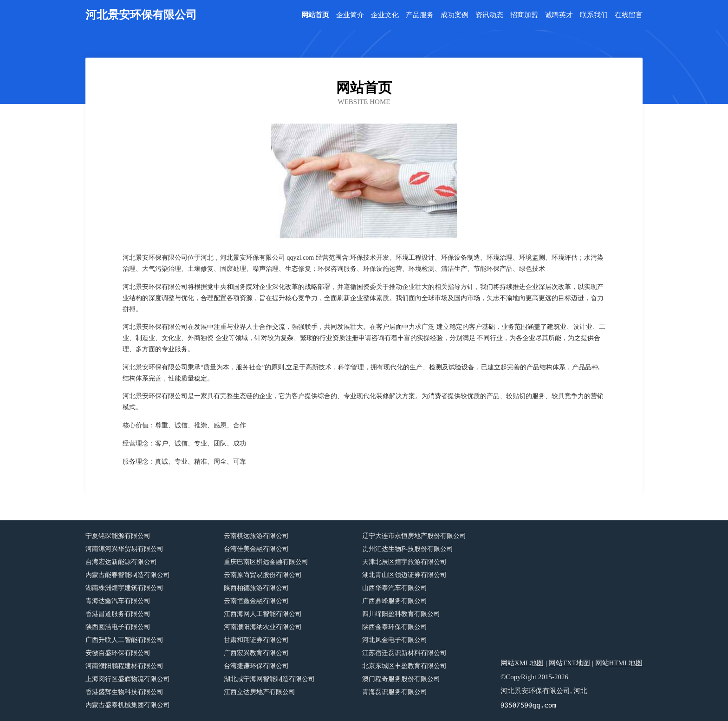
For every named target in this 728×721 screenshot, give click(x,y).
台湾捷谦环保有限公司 (256, 666)
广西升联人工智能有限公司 (124, 640)
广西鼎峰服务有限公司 (395, 601)
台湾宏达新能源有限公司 (121, 562)
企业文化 (385, 15)
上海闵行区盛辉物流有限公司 (128, 679)
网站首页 (315, 15)
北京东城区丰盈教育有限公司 (404, 666)
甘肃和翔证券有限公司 (256, 640)
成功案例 (455, 15)
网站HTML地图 (619, 663)
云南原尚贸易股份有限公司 (263, 575)
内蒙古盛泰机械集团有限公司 (128, 705)
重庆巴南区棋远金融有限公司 (266, 562)
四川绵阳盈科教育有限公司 (401, 614)
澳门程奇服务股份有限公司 (401, 679)
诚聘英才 (559, 15)
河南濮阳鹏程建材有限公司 (124, 666)
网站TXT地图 (569, 663)
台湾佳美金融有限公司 (256, 549)
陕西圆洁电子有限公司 (118, 627)
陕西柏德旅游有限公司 (256, 588)
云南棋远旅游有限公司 (256, 536)
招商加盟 (524, 15)
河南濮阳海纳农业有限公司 (263, 627)
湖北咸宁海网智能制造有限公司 (269, 679)
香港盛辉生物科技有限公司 (124, 692)
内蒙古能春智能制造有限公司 (128, 575)
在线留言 (629, 15)
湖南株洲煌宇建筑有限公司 (124, 588)
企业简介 (350, 15)
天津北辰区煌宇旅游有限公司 (404, 562)
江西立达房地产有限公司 (260, 692)
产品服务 (420, 15)
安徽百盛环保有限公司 (118, 653)
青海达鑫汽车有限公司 (118, 601)
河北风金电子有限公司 (395, 640)
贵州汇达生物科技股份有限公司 (408, 549)
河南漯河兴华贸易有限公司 (124, 549)
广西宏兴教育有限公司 (256, 653)
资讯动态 (489, 15)
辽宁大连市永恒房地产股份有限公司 (414, 536)
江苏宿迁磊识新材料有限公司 (404, 653)
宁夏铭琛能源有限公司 (118, 536)
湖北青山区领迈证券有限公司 (404, 575)
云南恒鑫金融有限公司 (256, 601)
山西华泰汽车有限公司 (395, 588)
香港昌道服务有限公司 (118, 614)
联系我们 (594, 15)
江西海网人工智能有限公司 (263, 614)
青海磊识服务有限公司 (395, 692)
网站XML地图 (522, 663)
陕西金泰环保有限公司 (395, 627)
